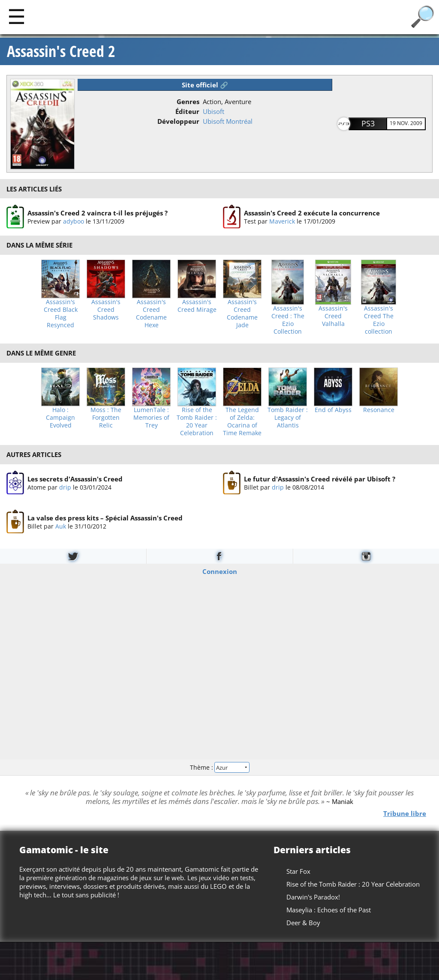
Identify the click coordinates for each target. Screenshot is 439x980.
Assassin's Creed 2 (61, 51)
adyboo (74, 221)
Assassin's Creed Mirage (197, 306)
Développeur (178, 121)
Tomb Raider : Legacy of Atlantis (288, 418)
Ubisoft (213, 111)
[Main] (17, 16)
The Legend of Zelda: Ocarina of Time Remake (242, 421)
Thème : (219, 767)
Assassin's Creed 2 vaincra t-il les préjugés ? (98, 213)
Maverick (282, 221)
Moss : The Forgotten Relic (106, 418)
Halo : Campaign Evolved (60, 418)
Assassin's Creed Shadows (106, 310)
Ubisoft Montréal (228, 121)
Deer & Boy (303, 923)
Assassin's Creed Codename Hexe (151, 314)
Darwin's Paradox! (313, 897)
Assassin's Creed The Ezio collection (379, 320)
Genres (188, 102)
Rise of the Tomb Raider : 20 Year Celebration (197, 421)
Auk (61, 526)
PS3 (368, 123)
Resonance (379, 410)
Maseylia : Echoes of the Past (329, 910)
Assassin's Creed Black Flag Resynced (61, 314)
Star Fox (298, 871)
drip (65, 487)
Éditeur (187, 111)
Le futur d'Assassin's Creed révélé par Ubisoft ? (320, 478)
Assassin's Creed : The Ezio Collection (288, 320)
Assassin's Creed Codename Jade (242, 314)
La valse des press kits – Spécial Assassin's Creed (105, 518)
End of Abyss (333, 410)
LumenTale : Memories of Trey (151, 418)
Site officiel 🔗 (205, 85)
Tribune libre (405, 813)
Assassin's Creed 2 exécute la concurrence (312, 213)
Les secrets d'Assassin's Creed (75, 478)
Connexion (220, 571)
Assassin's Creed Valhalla (333, 316)
